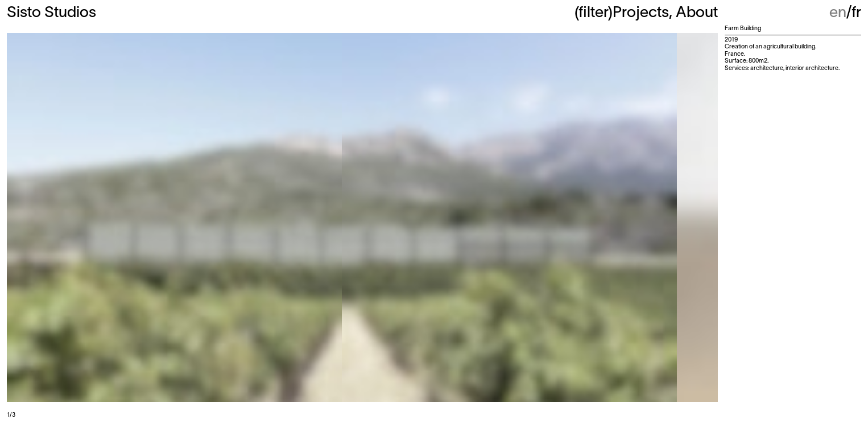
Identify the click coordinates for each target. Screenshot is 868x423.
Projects (641, 13)
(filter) (594, 13)
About (697, 13)
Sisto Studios (51, 13)
